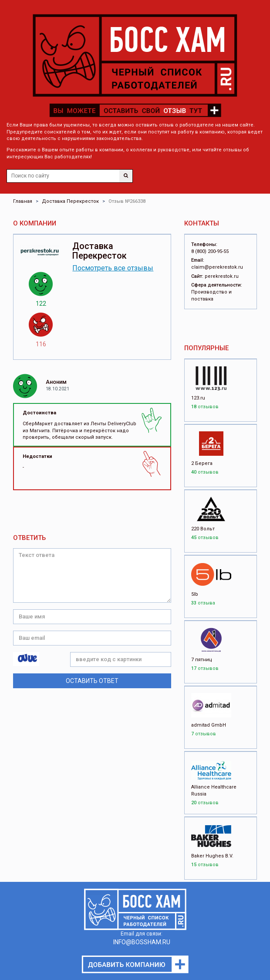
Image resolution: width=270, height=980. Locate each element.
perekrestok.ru (222, 276)
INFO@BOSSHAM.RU (142, 942)
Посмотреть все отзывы (113, 268)
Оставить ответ (92, 681)
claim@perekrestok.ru (217, 267)
